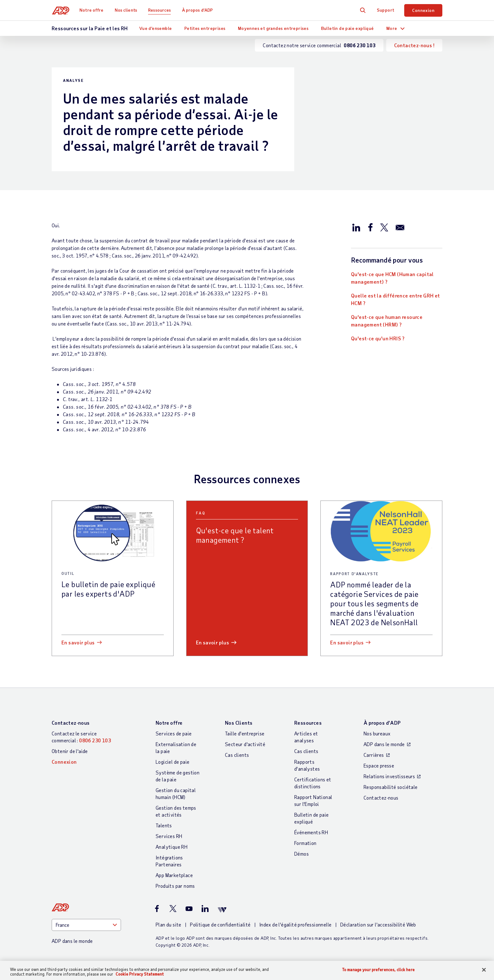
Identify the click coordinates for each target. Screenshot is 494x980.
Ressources (160, 10)
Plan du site (169, 924)
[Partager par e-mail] (400, 227)
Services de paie (174, 733)
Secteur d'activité (245, 744)
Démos (302, 854)
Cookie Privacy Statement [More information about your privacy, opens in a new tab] (140, 974)
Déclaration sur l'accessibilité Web (378, 924)
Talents (164, 825)
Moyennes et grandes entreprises (273, 28)
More (392, 28)
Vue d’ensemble (156, 28)
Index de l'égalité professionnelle (296, 924)
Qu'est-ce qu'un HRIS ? (378, 338)
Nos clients (126, 10)
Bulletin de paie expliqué (348, 28)
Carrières (374, 755)
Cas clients (237, 755)
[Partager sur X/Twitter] (384, 227)
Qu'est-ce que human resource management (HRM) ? (387, 321)
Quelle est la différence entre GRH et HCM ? (396, 299)
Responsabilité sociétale (391, 787)
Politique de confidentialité (220, 924)
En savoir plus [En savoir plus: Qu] (213, 642)
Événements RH (311, 832)
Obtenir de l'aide (70, 751)
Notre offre (92, 10)
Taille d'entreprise (245, 733)
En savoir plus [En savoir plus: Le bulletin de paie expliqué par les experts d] (78, 642)
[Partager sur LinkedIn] (356, 227)
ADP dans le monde (384, 744)
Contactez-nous (71, 723)
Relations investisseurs (389, 776)
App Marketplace (174, 875)
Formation (305, 843)
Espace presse (379, 765)
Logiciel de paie (172, 762)
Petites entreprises (205, 28)
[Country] (86, 925)
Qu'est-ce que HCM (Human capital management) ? (392, 278)
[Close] (484, 970)
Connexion (423, 10)
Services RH (169, 836)
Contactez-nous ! (414, 45)
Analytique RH (172, 847)
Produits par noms (175, 886)
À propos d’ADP (198, 10)
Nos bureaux (377, 733)
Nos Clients (239, 723)
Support (386, 10)
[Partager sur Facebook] (370, 227)
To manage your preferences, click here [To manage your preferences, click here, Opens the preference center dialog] (378, 970)
